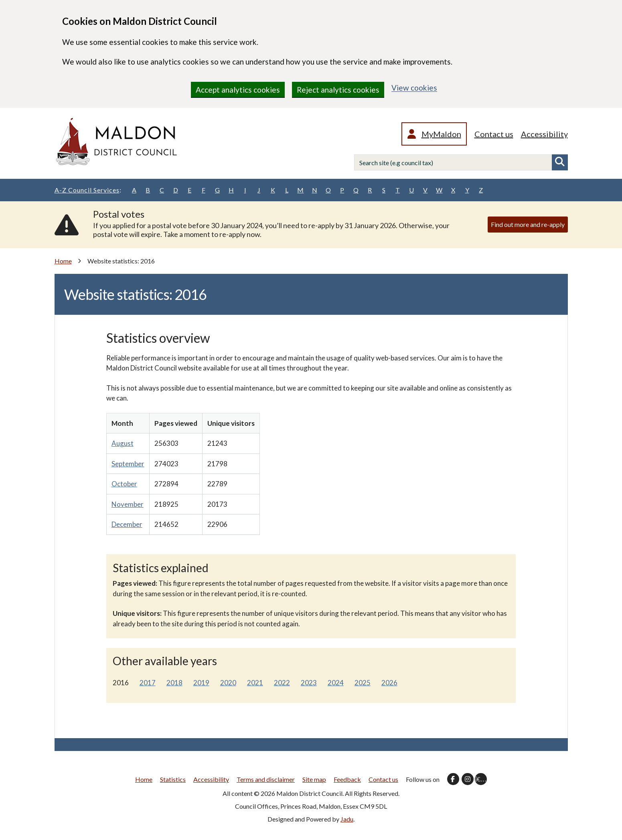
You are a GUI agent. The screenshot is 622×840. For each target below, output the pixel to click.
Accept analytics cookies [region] (238, 90)
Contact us (494, 134)
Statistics (173, 779)
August (123, 443)
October (124, 484)
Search (560, 162)
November (128, 504)
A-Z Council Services (88, 190)
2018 (174, 683)
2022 (282, 683)
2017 (148, 683)
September (128, 464)
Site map (314, 779)
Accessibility (544, 134)
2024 (336, 683)
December (127, 524)
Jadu (347, 819)
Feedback (347, 779)
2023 (309, 683)
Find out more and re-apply (528, 224)
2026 (389, 683)
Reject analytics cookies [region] (338, 90)
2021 (255, 683)
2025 (363, 683)
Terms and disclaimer (266, 779)
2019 (201, 683)
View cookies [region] (414, 88)
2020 (228, 683)
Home (63, 261)
